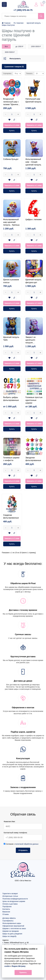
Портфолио (7, 906)
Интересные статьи (10, 896)
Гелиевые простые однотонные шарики (34, 400)
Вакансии (6, 912)
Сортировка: (7, 74)
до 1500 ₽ (19, 46)
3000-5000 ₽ (10, 52)
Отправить (23, 850)
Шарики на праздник (11, 931)
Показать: (30, 74)
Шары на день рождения (12, 934)
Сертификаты (8, 921)
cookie (7, 966)
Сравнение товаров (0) (14, 67)
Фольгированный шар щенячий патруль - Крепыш (11, 222)
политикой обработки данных (27, 844)
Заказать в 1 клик (12, 125)
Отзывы (6, 914)
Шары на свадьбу (9, 936)
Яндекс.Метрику (19, 966)
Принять (23, 972)
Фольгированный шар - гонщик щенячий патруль (33, 162)
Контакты (6, 909)
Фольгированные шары (12, 923)
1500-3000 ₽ (36, 46)
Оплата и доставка (10, 904)
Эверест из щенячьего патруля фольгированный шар (33, 343)
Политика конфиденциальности (15, 899)
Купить (12, 131)
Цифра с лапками (33, 219)
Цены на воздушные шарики (14, 901)
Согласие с (21, 844)
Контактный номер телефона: (16, 833)
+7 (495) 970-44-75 (23, 10)
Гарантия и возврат (10, 894)
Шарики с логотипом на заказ (14, 928)
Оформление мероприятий (13, 926)
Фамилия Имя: (10, 822)
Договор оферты (9, 918)
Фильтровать (15, 59)
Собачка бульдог (11, 159)
